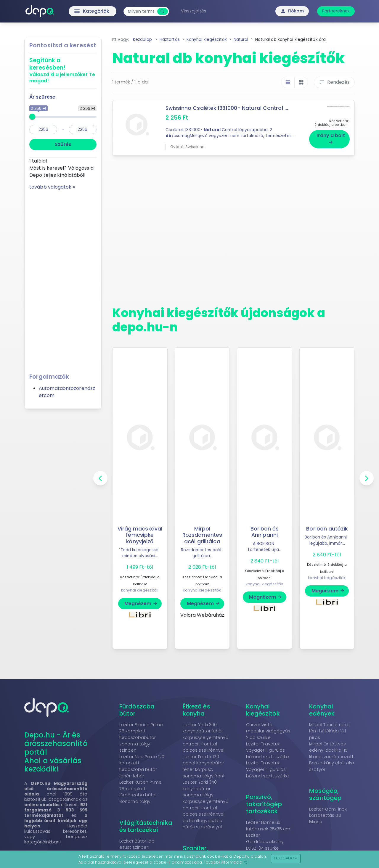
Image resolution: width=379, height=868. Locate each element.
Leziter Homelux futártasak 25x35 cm (268, 826)
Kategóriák (80, 11)
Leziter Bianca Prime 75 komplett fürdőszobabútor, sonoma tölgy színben (141, 737)
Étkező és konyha (196, 710)
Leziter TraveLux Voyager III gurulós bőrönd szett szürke (268, 769)
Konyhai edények (322, 710)
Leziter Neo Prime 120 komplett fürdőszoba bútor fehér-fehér (142, 766)
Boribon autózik (327, 529)
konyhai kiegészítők (140, 590)
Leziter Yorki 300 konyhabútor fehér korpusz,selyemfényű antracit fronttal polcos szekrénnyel (205, 737)
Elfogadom (286, 858)
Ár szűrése (42, 97)
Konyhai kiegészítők (263, 710)
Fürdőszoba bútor (137, 710)
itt (245, 862)
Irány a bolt (331, 139)
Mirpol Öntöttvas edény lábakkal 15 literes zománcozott (331, 750)
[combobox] (142, 11)
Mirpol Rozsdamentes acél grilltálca (202, 535)
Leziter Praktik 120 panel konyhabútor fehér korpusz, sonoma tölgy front (204, 766)
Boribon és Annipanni (265, 532)
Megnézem (141, 603)
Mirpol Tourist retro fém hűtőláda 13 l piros (329, 731)
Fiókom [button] (292, 11)
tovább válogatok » (52, 187)
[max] (83, 130)
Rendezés (334, 82)
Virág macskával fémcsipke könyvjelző (140, 535)
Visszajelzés (195, 11)
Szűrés (63, 144)
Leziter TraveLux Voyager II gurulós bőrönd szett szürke (268, 750)
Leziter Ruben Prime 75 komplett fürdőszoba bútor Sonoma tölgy (140, 792)
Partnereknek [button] (336, 11)
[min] (43, 130)
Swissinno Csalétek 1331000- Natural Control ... (228, 108)
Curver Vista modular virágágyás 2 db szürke (268, 731)
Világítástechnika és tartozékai (146, 826)
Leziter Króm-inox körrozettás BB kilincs (328, 815)
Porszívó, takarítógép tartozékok (264, 804)
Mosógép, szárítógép (325, 794)
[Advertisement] (63, 279)
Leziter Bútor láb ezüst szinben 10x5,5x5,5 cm (137, 847)
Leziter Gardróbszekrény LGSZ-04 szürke (265, 842)
